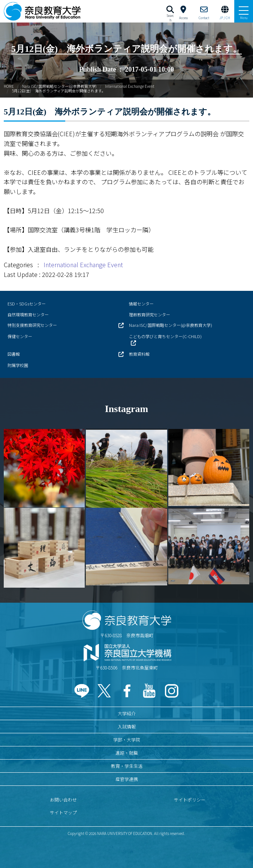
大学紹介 (127, 713)
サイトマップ (63, 812)
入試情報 (127, 726)
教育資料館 (139, 354)
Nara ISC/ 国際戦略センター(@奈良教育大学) (59, 86)
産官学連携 (127, 779)
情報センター (141, 304)
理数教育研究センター (150, 314)
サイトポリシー (190, 800)
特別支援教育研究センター (32, 325)
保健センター (20, 336)
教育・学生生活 (127, 766)
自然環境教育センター (28, 314)
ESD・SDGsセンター (27, 304)
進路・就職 (127, 753)
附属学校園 (18, 365)
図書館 (14, 354)
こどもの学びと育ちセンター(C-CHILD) (165, 336)
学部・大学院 (127, 739)
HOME (9, 86)
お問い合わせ (63, 800)
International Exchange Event (130, 86)
